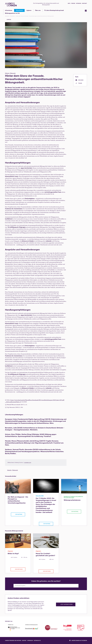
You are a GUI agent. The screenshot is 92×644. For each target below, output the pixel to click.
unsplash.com (28, 463)
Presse (73, 3)
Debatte (7, 73)
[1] (25, 110)
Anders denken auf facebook (78, 641)
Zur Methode (19, 569)
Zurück (9, 20)
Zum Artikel (19, 514)
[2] (26, 158)
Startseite (7, 16)
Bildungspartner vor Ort (12, 13)
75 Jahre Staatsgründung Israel (54, 10)
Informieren (9, 10)
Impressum (30, 641)
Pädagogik (13, 73)
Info (69, 3)
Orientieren (19, 10)
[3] (26, 204)
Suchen (82, 586)
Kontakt (84, 3)
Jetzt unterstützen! (67, 604)
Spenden (79, 3)
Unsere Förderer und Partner (13, 641)
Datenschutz (37, 641)
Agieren (29, 10)
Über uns (38, 10)
